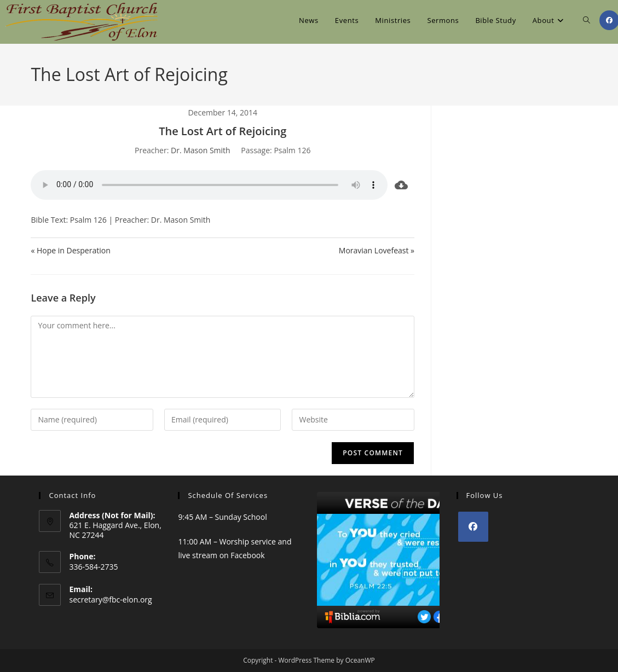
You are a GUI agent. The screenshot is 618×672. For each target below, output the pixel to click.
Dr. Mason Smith (201, 150)
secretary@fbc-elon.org (110, 599)
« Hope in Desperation (70, 250)
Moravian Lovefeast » (377, 250)
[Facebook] (473, 527)
